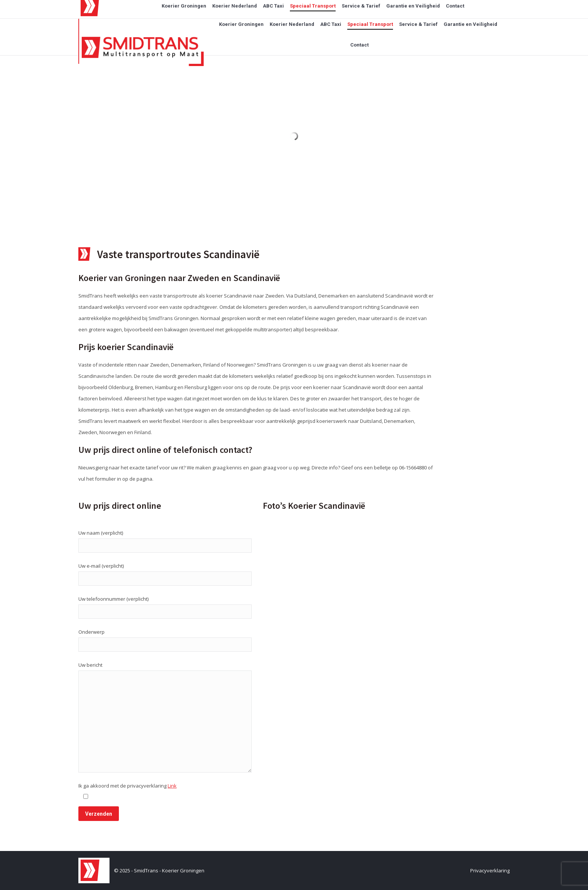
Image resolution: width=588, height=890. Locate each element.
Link (172, 786)
